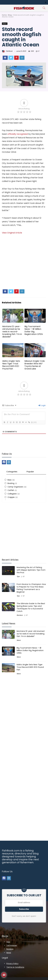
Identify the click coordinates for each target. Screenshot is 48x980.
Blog (10, 15)
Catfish (11, 490)
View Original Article (12, 233)
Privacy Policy (12, 964)
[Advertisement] (24, 264)
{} (32, 422)
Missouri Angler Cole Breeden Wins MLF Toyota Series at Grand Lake (35, 365)
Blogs (5, 936)
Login (42, 405)
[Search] (44, 8)
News (5, 24)
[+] (35, 422)
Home (4, 15)
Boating (11, 483)
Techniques (12, 945)
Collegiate (12, 494)
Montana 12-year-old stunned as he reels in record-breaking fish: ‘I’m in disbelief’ (12, 332)
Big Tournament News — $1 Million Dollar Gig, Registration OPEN (34, 330)
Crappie (11, 497)
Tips (18, 576)
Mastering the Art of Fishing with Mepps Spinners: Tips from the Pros (31, 570)
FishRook (7, 51)
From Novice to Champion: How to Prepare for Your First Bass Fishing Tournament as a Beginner (31, 588)
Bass (10, 480)
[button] (46, 2)
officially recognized (18, 134)
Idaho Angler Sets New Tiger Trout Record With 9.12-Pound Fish (11, 365)
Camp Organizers (15, 487)
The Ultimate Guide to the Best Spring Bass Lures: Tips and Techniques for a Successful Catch (31, 607)
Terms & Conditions (15, 967)
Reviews (20, 615)
